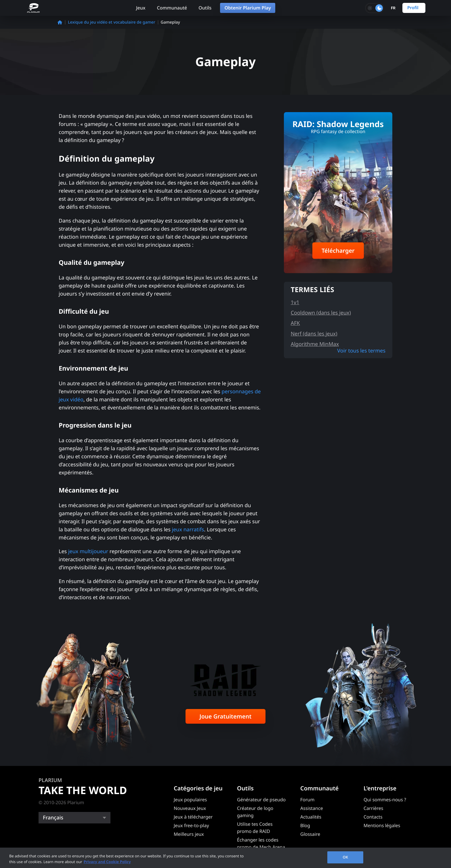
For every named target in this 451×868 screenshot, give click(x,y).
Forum (307, 800)
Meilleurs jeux (189, 834)
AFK (295, 323)
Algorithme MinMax (315, 344)
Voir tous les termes (361, 351)
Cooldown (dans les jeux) (321, 313)
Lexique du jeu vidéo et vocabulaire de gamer (112, 22)
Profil (413, 8)
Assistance (312, 808)
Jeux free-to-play (191, 825)
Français (53, 818)
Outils (205, 8)
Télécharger (338, 251)
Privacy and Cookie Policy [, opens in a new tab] (107, 862)
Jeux (141, 8)
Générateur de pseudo (261, 800)
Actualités (311, 817)
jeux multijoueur (88, 551)
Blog (305, 825)
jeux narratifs (188, 530)
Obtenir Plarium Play (248, 8)
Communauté (172, 8)
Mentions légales (382, 825)
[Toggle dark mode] (374, 8)
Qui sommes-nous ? (385, 800)
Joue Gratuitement (226, 716)
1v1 (295, 302)
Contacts (373, 817)
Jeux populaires (190, 800)
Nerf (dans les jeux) (314, 334)
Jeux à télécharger (193, 817)
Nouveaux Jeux (190, 808)
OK (345, 857)
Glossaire (310, 834)
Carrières (373, 808)
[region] (225, 858)
